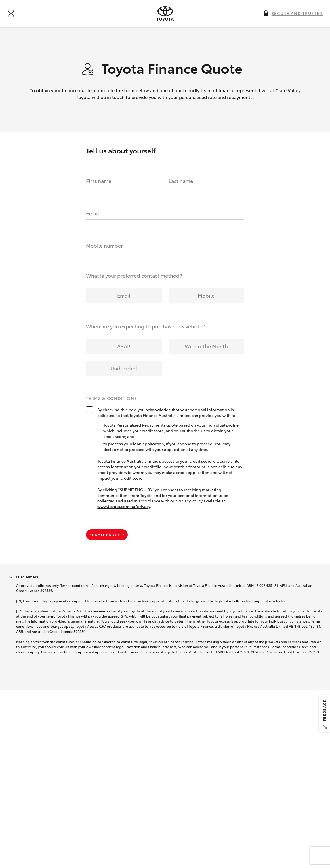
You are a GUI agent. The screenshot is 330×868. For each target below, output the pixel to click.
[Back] (11, 14)
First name (99, 181)
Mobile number (104, 245)
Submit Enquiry (107, 535)
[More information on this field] (266, 13)
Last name (181, 181)
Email (93, 213)
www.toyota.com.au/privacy (124, 506)
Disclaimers (27, 577)
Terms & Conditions (112, 399)
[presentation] (165, 14)
